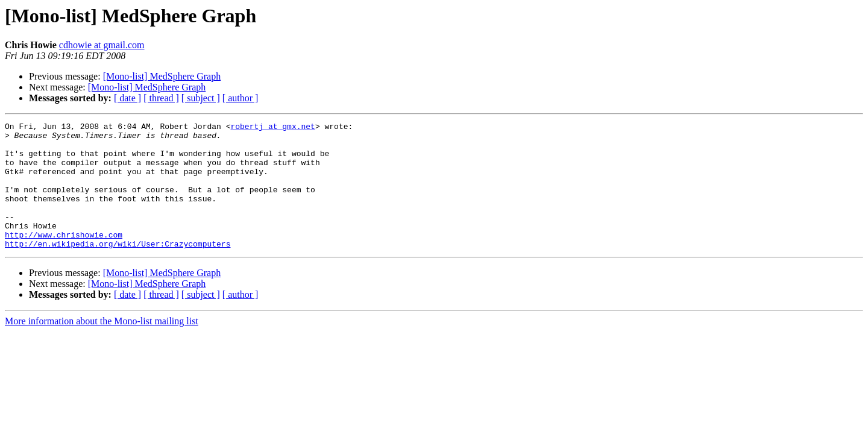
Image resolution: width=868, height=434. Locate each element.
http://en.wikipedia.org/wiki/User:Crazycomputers (118, 269)
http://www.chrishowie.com (64, 258)
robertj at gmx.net (272, 128)
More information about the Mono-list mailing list (102, 346)
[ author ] (241, 98)
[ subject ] (201, 98)
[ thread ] (161, 98)
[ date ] (127, 98)
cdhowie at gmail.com (102, 45)
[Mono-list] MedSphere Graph (162, 76)
